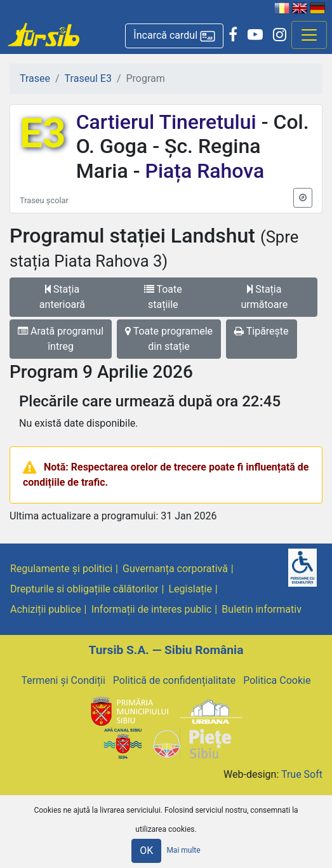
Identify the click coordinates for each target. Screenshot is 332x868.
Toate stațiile (163, 297)
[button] (174, 36)
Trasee (35, 78)
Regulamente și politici (61, 569)
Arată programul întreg (61, 339)
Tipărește (262, 331)
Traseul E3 (88, 78)
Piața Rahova (203, 171)
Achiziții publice (46, 609)
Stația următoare (265, 297)
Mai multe (183, 850)
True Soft (302, 774)
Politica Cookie (277, 680)
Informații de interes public (152, 609)
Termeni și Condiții (63, 680)
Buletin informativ (262, 609)
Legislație (190, 589)
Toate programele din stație (169, 339)
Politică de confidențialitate (174, 680)
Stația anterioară (62, 297)
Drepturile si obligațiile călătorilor (84, 589)
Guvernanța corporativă (175, 569)
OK (146, 851)
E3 (43, 134)
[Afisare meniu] (309, 35)
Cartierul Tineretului (169, 122)
